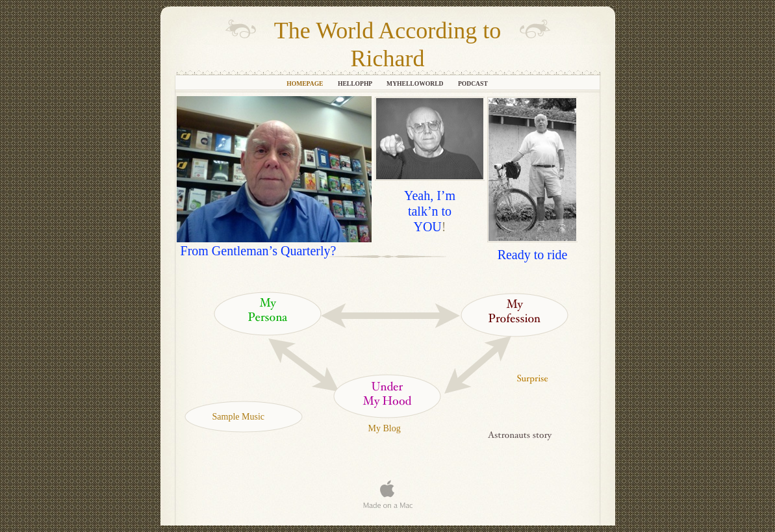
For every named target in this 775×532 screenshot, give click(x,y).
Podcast (473, 83)
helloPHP (356, 83)
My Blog (385, 428)
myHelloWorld (416, 83)
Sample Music (239, 417)
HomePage (306, 83)
